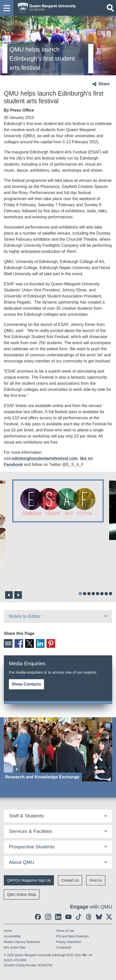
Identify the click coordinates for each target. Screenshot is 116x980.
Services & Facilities (31, 831)
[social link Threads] (89, 917)
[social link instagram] (48, 917)
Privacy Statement (68, 942)
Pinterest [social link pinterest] (51, 643)
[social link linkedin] (58, 917)
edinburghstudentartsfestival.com (45, 458)
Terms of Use (65, 931)
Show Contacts (26, 684)
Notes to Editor (25, 616)
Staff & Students (26, 816)
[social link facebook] (38, 917)
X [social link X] (30, 643)
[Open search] (110, 8)
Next (18, 595)
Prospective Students (32, 847)
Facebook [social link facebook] (19, 643)
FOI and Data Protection (72, 936)
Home (8, 931)
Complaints (64, 948)
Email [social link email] (8, 643)
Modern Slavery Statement (22, 942)
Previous (9, 595)
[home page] (45, 7)
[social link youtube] (68, 917)
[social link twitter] (109, 917)
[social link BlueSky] (99, 917)
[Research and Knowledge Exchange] (58, 749)
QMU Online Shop (22, 895)
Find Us (96, 880)
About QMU (21, 862)
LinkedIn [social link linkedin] (40, 643)
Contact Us (70, 880)
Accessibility (12, 936)
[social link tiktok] (79, 917)
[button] (7, 8)
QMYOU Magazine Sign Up (29, 880)
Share (104, 84)
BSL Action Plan (15, 948)
